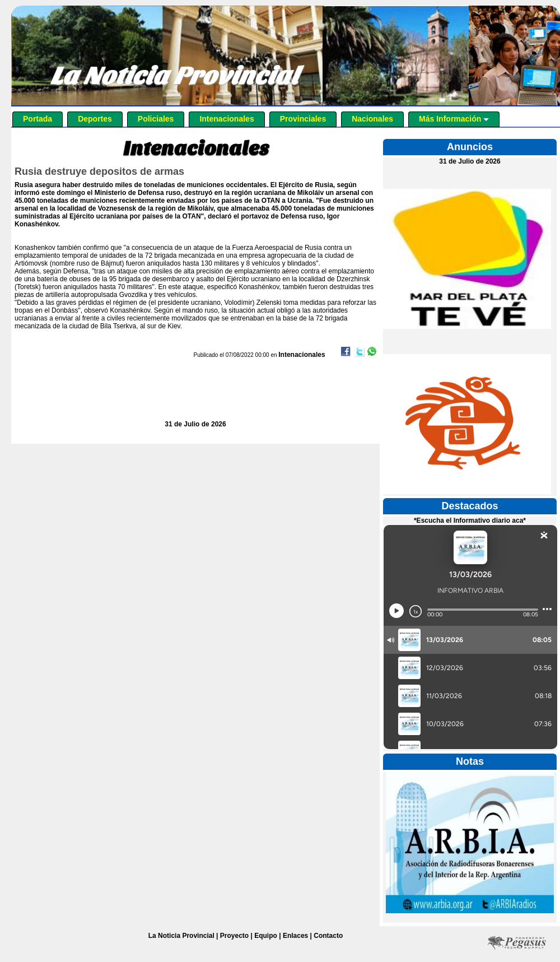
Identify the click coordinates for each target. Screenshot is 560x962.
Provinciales (303, 119)
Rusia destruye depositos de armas (99, 171)
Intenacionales (227, 119)
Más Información (454, 119)
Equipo (266, 936)
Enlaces (295, 936)
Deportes (95, 119)
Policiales (156, 119)
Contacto (328, 936)
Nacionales (372, 119)
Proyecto (234, 936)
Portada (38, 119)
